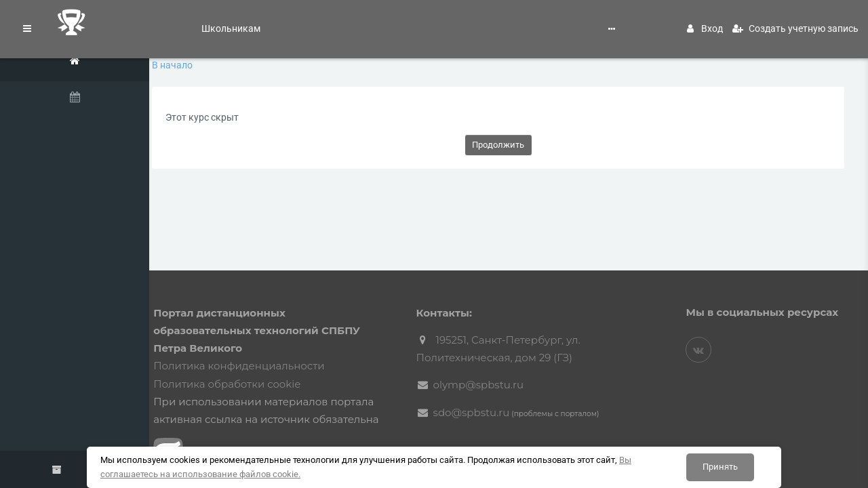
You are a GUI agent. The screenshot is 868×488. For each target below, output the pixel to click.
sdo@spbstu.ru (501, 394)
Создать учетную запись (795, 22)
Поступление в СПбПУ (299, 22)
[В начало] (88, 63)
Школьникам (211, 22)
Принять (720, 467)
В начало (220, 65)
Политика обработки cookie (274, 366)
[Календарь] (88, 100)
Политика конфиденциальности (285, 348)
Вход (705, 22)
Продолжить (522, 145)
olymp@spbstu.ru (509, 367)
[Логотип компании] (88, 22)
